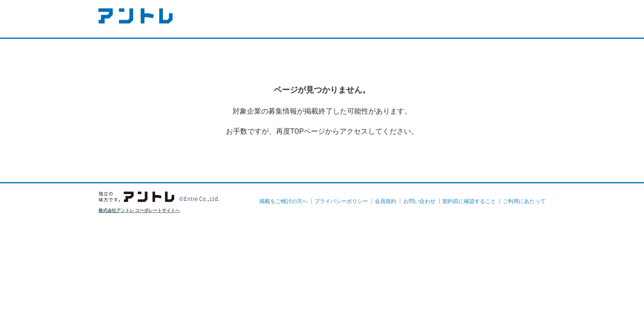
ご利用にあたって (524, 201)
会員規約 (386, 201)
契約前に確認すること (469, 201)
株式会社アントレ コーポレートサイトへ (139, 210)
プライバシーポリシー (341, 201)
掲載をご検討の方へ (284, 201)
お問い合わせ (419, 201)
